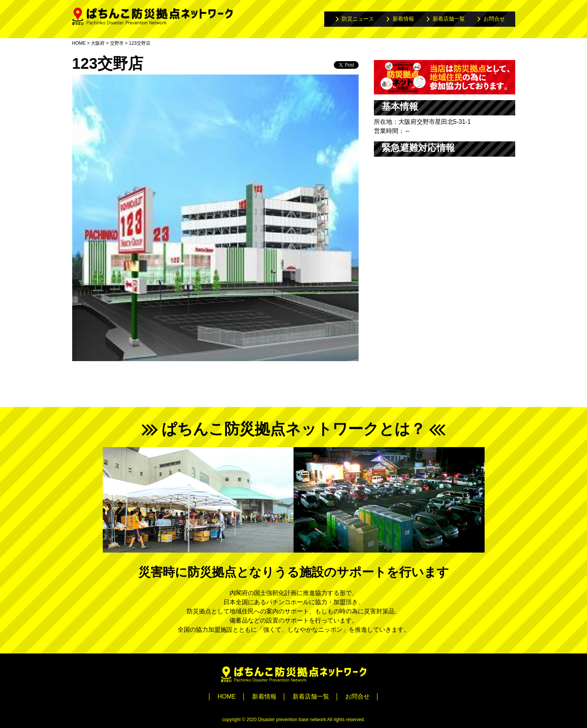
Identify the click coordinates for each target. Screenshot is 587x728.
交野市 (117, 43)
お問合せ (494, 19)
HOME (79, 43)
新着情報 (403, 19)
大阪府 (98, 43)
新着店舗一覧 (449, 19)
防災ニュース (358, 19)
